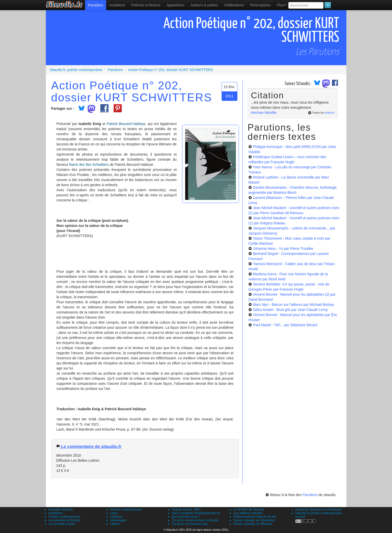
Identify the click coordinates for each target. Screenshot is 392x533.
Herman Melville (264, 113)
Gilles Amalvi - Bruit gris (290, 310)
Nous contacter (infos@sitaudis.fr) (196, 513)
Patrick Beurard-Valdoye (126, 124)
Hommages (118, 520)
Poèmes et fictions (146, 5)
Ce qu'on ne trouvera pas (190, 524)
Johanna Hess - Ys (283, 249)
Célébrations (234, 5)
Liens (114, 513)
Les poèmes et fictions (64, 520)
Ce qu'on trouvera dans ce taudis (195, 520)
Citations (116, 517)
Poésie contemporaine (64, 517)
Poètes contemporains (126, 510)
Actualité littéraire (61, 510)
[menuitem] (96, 5)
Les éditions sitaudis (248, 513)
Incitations (56, 513)
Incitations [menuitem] (117, 5)
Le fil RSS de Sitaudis (249, 510)
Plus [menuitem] (282, 5)
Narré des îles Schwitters (89, 165)
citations (330, 113)
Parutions (96, 5)
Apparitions (175, 5)
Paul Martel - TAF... (285, 325)
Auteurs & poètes (204, 5)
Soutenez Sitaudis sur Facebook (318, 510)
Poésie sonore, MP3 (186, 510)
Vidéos (115, 524)
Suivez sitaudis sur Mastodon (254, 520)
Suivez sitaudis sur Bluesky (253, 524)
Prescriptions (260, 5)
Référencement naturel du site (255, 517)
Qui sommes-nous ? (186, 517)
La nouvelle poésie (62, 524)
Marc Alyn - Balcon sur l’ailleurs (293, 305)
